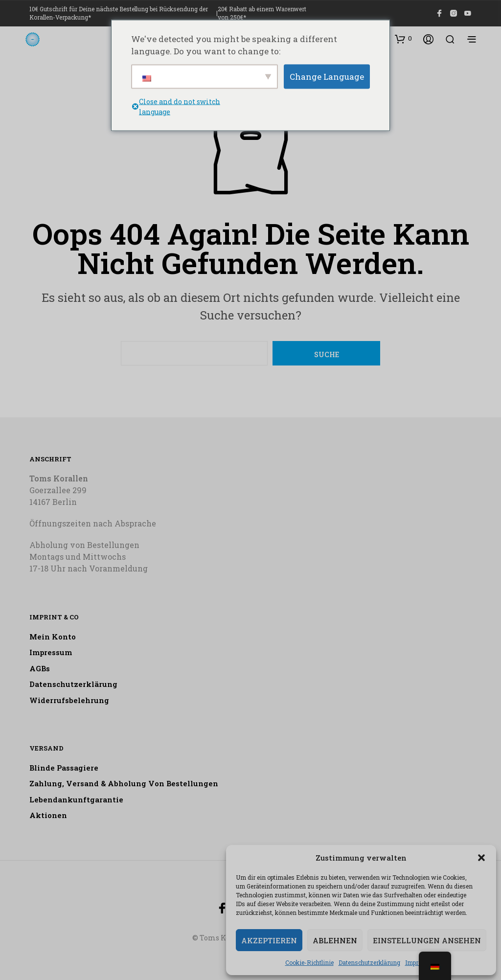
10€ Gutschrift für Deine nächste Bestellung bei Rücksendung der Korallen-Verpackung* (119, 13)
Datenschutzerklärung (369, 962)
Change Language (327, 76)
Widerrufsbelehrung (69, 700)
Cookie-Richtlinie (309, 962)
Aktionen (48, 815)
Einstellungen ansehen (427, 940)
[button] (481, 858)
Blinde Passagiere (64, 768)
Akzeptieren (269, 940)
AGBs (40, 668)
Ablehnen (335, 940)
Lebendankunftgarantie (76, 799)
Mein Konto (53, 637)
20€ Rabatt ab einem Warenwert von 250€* (262, 13)
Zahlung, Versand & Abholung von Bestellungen (124, 783)
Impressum (51, 652)
